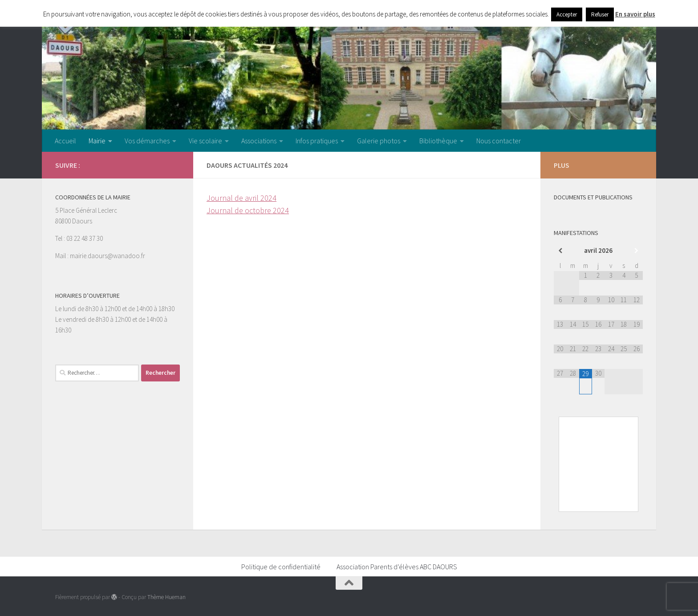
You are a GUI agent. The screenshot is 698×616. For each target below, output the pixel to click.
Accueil (65, 141)
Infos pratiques (317, 141)
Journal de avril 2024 (241, 198)
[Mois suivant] (636, 251)
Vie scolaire (205, 141)
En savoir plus (635, 14)
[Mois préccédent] (560, 251)
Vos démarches (147, 141)
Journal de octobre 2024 (248, 210)
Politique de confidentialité (281, 567)
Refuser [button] (600, 14)
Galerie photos (379, 141)
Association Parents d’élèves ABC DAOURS (397, 567)
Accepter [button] (567, 14)
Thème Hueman (166, 597)
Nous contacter (499, 141)
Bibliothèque (438, 141)
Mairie (97, 141)
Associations (259, 141)
